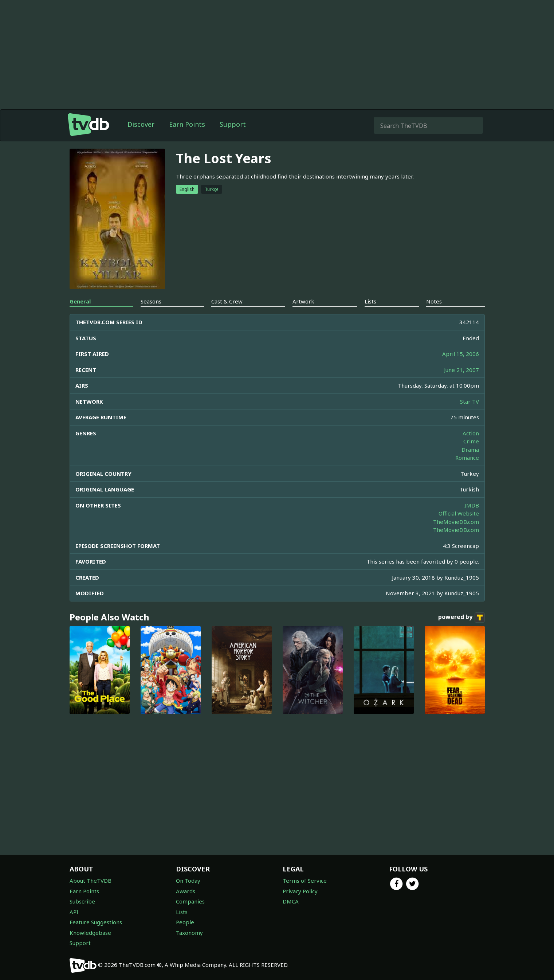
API (74, 912)
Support (233, 124)
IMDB (472, 505)
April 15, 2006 (461, 354)
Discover (141, 124)
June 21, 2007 (461, 370)
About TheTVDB (91, 881)
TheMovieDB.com (456, 522)
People (185, 922)
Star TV (469, 401)
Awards (186, 891)
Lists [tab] (370, 301)
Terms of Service (305, 881)
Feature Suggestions (96, 922)
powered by (461, 618)
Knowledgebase (90, 933)
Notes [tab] (434, 301)
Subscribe (82, 901)
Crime (471, 441)
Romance (467, 458)
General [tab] (80, 301)
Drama (470, 450)
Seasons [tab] (151, 301)
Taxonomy (189, 933)
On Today (188, 881)
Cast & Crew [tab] (227, 301)
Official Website (459, 513)
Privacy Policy (300, 891)
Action (471, 433)
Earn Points (187, 124)
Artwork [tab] (303, 301)
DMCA (291, 901)
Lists (182, 912)
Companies (190, 901)
